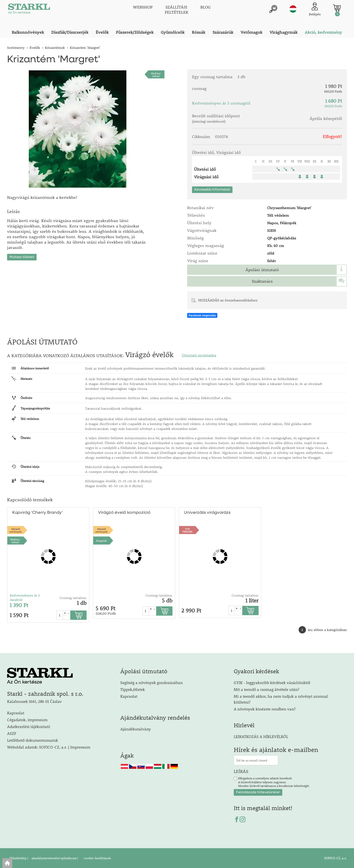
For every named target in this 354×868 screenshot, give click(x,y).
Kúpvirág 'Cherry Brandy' (37, 513)
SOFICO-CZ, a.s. (336, 858)
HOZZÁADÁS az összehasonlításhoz (228, 300)
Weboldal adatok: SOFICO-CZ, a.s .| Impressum (49, 747)
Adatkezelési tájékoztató (29, 726)
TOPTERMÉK (187, 530)
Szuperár (101, 541)
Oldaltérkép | (19, 858)
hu (293, 9)
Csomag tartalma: (73, 598)
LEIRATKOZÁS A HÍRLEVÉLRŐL (261, 736)
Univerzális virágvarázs (207, 513)
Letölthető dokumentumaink (33, 740)
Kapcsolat (16, 713)
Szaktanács (262, 281)
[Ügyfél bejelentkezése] (315, 10)
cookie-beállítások (97, 858)
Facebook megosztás (202, 315)
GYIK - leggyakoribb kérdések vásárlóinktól (272, 682)
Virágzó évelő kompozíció (124, 513)
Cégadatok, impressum (27, 720)
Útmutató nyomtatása (199, 355)
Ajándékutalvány (136, 729)
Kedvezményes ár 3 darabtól (25, 598)
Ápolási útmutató (262, 270)
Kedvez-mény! (156, 75)
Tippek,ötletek (133, 689)
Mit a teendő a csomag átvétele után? (266, 689)
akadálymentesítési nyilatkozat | (54, 858)
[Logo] (29, 10)
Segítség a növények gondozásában (152, 682)
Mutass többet (22, 257)
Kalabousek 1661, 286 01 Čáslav (34, 701)
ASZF (12, 733)
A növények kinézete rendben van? (265, 709)
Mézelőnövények (16, 530)
